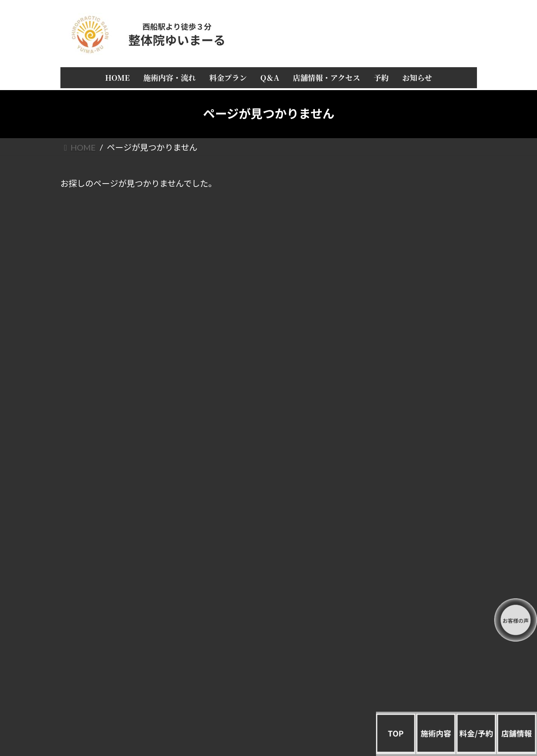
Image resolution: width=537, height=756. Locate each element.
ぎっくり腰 (422, 513)
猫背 (422, 498)
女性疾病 (422, 559)
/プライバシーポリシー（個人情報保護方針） (114, 684)
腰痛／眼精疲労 (422, 483)
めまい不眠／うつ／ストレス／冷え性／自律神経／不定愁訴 (422, 578)
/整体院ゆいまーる (87, 691)
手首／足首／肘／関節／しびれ (422, 544)
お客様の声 (422, 323)
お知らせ (422, 353)
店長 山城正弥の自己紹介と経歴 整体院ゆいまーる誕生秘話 (422, 304)
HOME (422, 224)
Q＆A (422, 270)
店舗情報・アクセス (422, 285)
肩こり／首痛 (422, 453)
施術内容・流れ (422, 239)
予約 (422, 338)
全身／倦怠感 (422, 529)
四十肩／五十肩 (422, 468)
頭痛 (422, 437)
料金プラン (422, 255)
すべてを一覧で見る (422, 422)
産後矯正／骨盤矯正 (422, 597)
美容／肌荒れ (422, 612)
